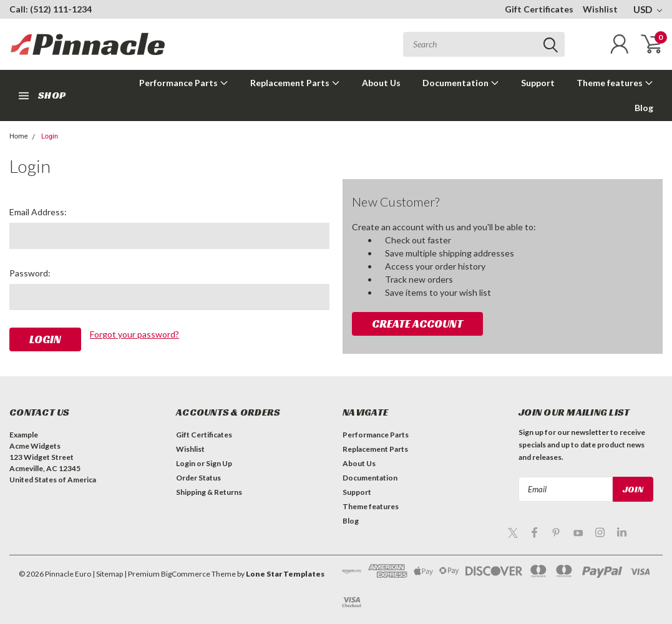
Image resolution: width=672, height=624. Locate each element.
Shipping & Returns (209, 492)
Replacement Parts (295, 83)
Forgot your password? (134, 334)
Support (538, 83)
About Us (381, 83)
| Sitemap (108, 574)
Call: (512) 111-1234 (51, 9)
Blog (644, 108)
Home (19, 136)
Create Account (417, 324)
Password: (30, 273)
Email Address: (38, 212)
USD (648, 9)
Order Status (198, 478)
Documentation (461, 83)
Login (50, 136)
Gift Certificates (539, 9)
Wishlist (600, 9)
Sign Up (219, 463)
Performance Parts (184, 83)
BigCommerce (186, 574)
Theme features (615, 83)
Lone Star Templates (285, 574)
